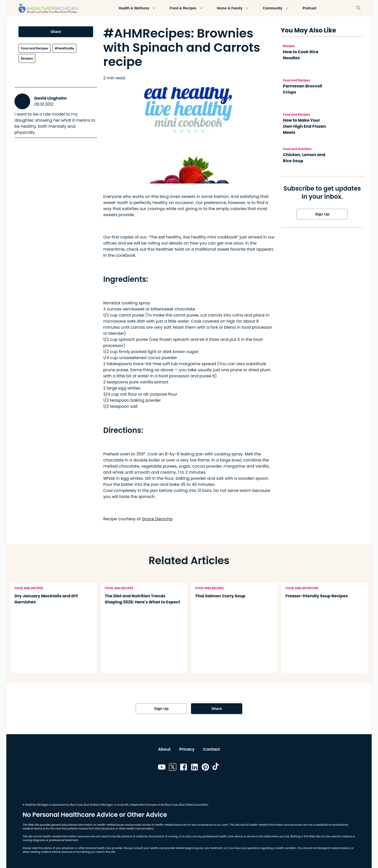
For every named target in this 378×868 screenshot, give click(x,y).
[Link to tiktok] (216, 768)
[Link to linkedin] (194, 768)
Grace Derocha (157, 519)
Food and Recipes (34, 48)
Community (276, 8)
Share (56, 32)
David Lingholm (50, 98)
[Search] (358, 8)
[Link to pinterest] (205, 768)
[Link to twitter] (173, 768)
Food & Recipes (186, 8)
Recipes (27, 58)
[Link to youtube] (162, 768)
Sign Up (322, 214)
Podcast (310, 8)
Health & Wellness (137, 8)
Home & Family (233, 8)
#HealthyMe (64, 48)
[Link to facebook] (184, 768)
